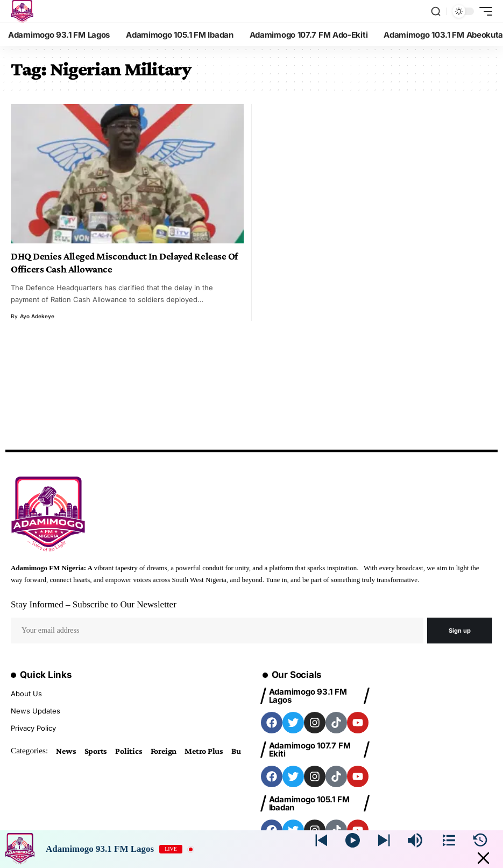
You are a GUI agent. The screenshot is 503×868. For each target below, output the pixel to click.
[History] (480, 840)
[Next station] (321, 840)
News (66, 751)
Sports (96, 751)
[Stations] (449, 840)
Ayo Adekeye (37, 316)
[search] (436, 11)
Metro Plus (204, 751)
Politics (129, 751)
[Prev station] (384, 840)
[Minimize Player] (483, 858)
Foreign (164, 751)
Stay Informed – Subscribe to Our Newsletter (94, 604)
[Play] (353, 840)
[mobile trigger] (483, 11)
